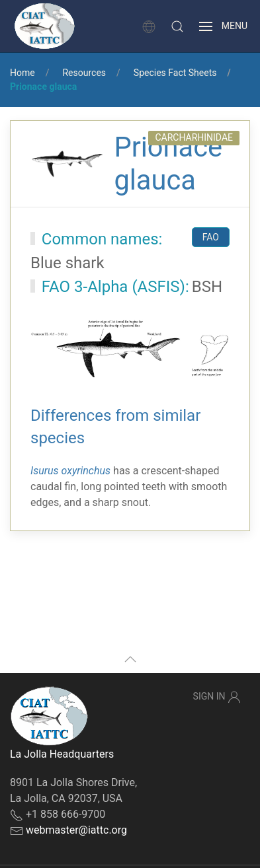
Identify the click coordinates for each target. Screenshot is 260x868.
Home (22, 73)
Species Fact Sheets (175, 73)
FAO (211, 237)
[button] (177, 26)
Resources (84, 73)
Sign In (217, 697)
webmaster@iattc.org (76, 830)
